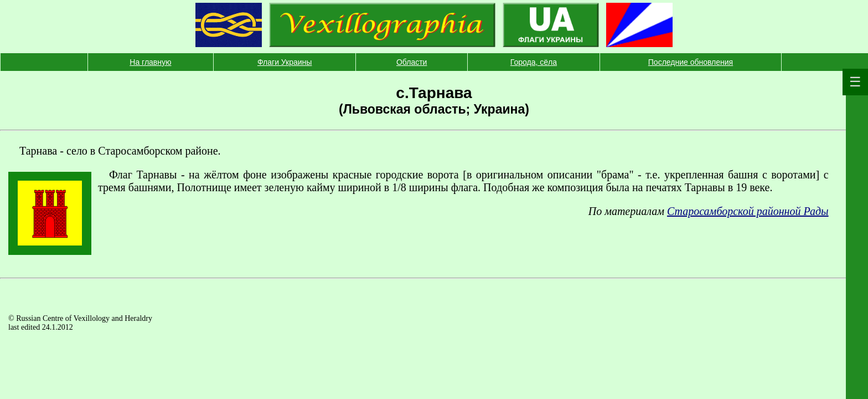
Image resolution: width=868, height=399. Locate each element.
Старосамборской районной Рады (748, 211)
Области (412, 62)
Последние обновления (691, 62)
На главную (150, 62)
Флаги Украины (285, 62)
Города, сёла (534, 62)
